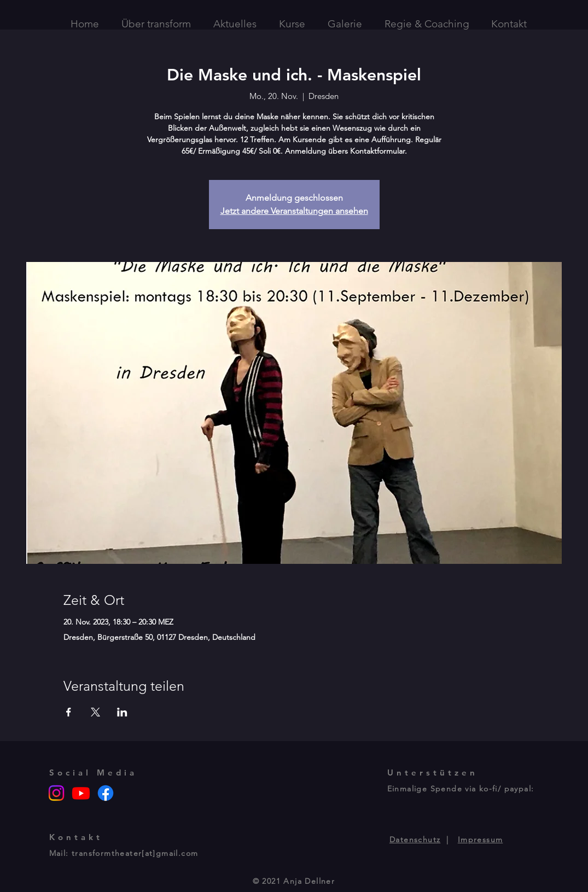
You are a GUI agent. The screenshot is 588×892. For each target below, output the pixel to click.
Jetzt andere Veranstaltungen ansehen (294, 211)
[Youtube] (81, 793)
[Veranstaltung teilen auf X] (95, 712)
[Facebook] (106, 793)
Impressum (481, 839)
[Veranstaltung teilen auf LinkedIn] (122, 712)
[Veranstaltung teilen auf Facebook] (69, 712)
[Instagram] (56, 793)
